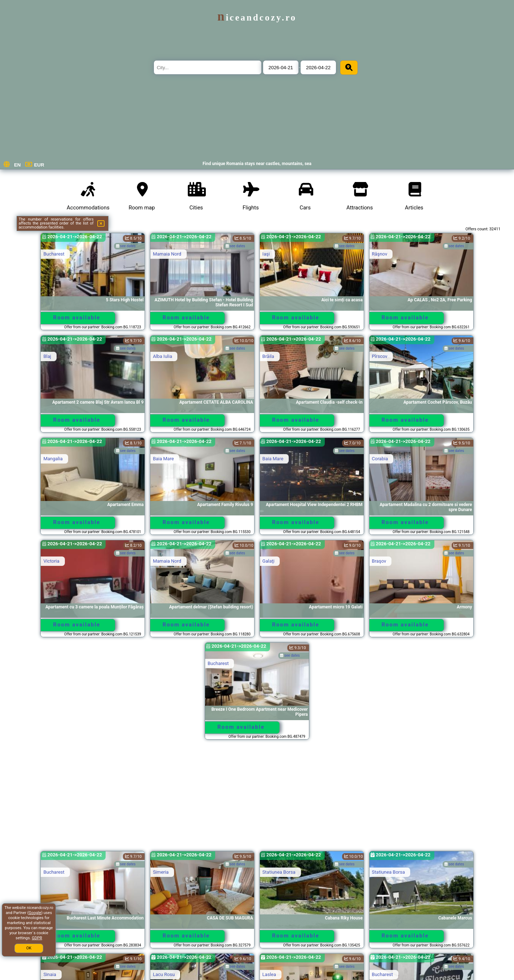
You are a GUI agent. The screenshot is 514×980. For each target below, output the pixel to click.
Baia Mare (163, 459)
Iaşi (266, 254)
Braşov (379, 561)
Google (35, 913)
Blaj (47, 356)
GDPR (37, 938)
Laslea (269, 974)
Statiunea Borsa (279, 872)
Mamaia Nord (167, 254)
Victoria (51, 561)
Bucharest (54, 254)
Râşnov (380, 254)
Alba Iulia (162, 356)
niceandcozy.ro (257, 17)
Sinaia (50, 974)
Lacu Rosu (164, 974)
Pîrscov (380, 356)
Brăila (268, 356)
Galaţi (269, 561)
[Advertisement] (257, 799)
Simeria (161, 872)
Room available (77, 318)
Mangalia (53, 459)
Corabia (380, 459)
